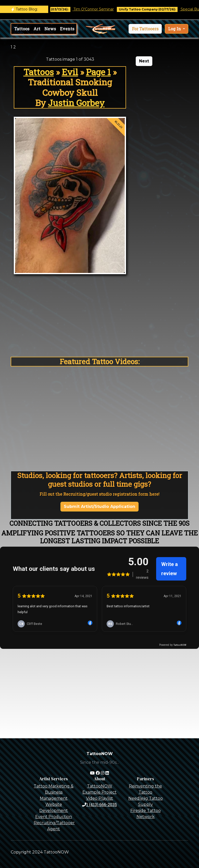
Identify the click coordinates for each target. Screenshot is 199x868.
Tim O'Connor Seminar (98, 9)
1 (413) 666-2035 (99, 804)
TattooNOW (100, 786)
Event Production (54, 817)
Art (37, 29)
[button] (145, 29)
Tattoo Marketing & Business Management (54, 792)
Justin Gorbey (76, 103)
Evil (70, 72)
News (50, 29)
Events (67, 29)
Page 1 (98, 72)
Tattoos (22, 29)
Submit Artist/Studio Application (99, 507)
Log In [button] (175, 29)
